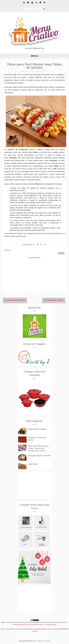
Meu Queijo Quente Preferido (39, 456)
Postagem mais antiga (54, 300)
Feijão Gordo (33, 464)
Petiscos (45, 71)
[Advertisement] (34, 486)
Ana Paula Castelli (21, 622)
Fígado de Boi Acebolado (37, 429)
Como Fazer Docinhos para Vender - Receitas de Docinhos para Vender (38, 448)
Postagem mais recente (15, 300)
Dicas (40, 71)
